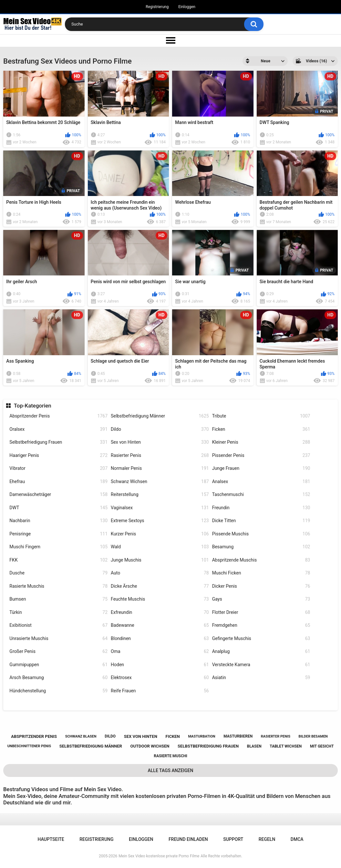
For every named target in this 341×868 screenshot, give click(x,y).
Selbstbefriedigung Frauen (58, 442)
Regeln (267, 839)
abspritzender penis (34, 736)
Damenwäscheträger (58, 495)
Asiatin (261, 678)
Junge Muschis (160, 560)
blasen (254, 746)
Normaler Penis (160, 468)
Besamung (261, 547)
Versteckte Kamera (261, 665)
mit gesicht (322, 746)
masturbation (201, 736)
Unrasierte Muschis (58, 639)
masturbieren (238, 736)
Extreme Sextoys (160, 521)
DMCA (297, 839)
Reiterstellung (160, 495)
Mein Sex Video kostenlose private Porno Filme (159, 856)
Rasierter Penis (160, 455)
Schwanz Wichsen (160, 482)
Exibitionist (58, 625)
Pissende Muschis (261, 534)
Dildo (160, 429)
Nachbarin (58, 521)
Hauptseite (51, 839)
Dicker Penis (261, 586)
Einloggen (187, 7)
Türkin (58, 612)
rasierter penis (276, 736)
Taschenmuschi (261, 495)
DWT (58, 508)
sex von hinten (141, 736)
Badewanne (160, 625)
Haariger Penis (58, 455)
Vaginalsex (160, 508)
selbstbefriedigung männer (91, 746)
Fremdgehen (261, 625)
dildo (110, 736)
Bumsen (58, 599)
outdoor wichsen (150, 746)
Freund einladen (188, 839)
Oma (160, 651)
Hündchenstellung (58, 691)
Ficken (261, 429)
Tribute (261, 416)
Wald (160, 547)
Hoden (160, 665)
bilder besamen (313, 736)
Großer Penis (58, 651)
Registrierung (157, 7)
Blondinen (160, 639)
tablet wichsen (286, 746)
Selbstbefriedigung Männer (160, 416)
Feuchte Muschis (160, 599)
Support (233, 839)
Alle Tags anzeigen (171, 770)
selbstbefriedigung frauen (208, 746)
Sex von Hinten (160, 442)
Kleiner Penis (261, 442)
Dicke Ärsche (160, 586)
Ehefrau (58, 482)
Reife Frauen (160, 691)
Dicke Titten (261, 521)
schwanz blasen (81, 736)
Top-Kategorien (33, 406)
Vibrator (58, 468)
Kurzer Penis (160, 534)
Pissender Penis (261, 455)
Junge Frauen (261, 468)
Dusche (58, 573)
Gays (261, 599)
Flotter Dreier (261, 612)
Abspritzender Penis (58, 416)
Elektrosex (160, 678)
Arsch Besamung (58, 678)
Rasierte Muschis (58, 586)
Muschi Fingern (58, 547)
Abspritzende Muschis (261, 560)
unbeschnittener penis (29, 746)
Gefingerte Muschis (261, 639)
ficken (173, 736)
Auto (160, 573)
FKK (58, 560)
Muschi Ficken (261, 573)
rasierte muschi (170, 756)
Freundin (261, 508)
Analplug (261, 651)
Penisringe (58, 534)
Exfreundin (160, 612)
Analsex (261, 482)
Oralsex (58, 429)
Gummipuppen (58, 665)
